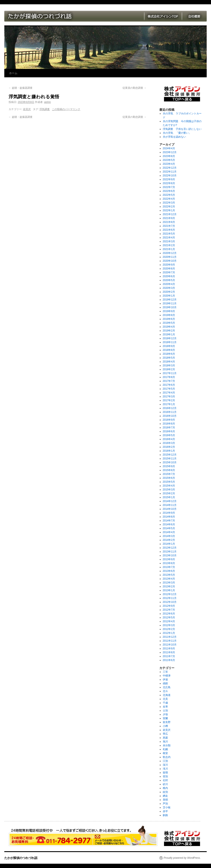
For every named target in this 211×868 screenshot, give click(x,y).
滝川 (165, 769)
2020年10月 (170, 261)
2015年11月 (170, 459)
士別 (165, 711)
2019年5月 (169, 323)
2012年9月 (169, 606)
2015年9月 (169, 466)
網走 (165, 796)
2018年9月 (169, 346)
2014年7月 (169, 521)
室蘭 (165, 718)
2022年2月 (169, 207)
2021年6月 (169, 230)
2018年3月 (169, 366)
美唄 (165, 800)
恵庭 (165, 738)
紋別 (165, 792)
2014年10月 (170, 509)
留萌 (165, 773)
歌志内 (167, 757)
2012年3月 (169, 625)
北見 (165, 699)
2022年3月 (169, 203)
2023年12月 (170, 152)
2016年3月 (169, 443)
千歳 (165, 703)
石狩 (165, 780)
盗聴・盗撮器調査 (21, 88)
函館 (165, 683)
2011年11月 (170, 641)
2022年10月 (170, 176)
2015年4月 (169, 486)
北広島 (167, 687)
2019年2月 (169, 331)
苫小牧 (167, 807)
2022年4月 (169, 199)
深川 (165, 765)
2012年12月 (170, 594)
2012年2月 (169, 629)
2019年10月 (170, 307)
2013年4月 (169, 579)
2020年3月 (169, 288)
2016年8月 (169, 424)
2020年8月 (169, 269)
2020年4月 (169, 284)
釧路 (165, 815)
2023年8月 (169, 156)
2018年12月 (170, 338)
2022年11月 (170, 172)
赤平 (165, 811)
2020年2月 (169, 292)
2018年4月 (169, 362)
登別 (165, 776)
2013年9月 (169, 559)
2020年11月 (170, 257)
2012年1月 (169, 633)
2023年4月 (169, 164)
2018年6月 (169, 354)
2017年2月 (169, 400)
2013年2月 (169, 586)
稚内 (165, 788)
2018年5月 (169, 358)
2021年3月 (169, 241)
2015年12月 (170, 455)
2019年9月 (169, 311)
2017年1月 (169, 404)
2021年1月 (169, 249)
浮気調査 (45, 109)
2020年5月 (169, 280)
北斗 (165, 691)
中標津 (167, 676)
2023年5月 (169, 160)
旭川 (165, 742)
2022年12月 (170, 168)
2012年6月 (169, 614)
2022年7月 (169, 187)
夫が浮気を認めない (174, 137)
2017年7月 (169, 381)
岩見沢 (27, 109)
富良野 (167, 722)
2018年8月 (169, 350)
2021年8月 (169, 222)
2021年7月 (169, 226)
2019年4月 (169, 327)
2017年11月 (170, 373)
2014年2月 (169, 540)
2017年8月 (169, 377)
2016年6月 (169, 431)
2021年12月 (170, 214)
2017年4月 (169, 393)
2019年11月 (170, 303)
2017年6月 (169, 385)
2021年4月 (169, 238)
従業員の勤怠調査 (134, 88)
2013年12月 (170, 548)
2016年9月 (169, 420)
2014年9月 (169, 513)
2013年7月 (169, 567)
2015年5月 (169, 482)
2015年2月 (169, 493)
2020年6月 (169, 276)
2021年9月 (169, 218)
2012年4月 (169, 621)
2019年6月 (169, 319)
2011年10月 (170, 645)
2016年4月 (169, 439)
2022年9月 (169, 179)
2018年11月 (170, 342)
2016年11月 (170, 412)
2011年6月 (169, 660)
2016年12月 (170, 408)
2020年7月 (169, 272)
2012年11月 (170, 598)
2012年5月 (169, 618)
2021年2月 (169, 245)
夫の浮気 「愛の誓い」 (177, 133)
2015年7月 (169, 474)
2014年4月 (169, 532)
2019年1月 (169, 334)
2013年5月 (169, 575)
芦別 (165, 804)
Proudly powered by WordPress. (182, 858)
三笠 (165, 672)
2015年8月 (169, 470)
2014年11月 (170, 505)
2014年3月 (169, 536)
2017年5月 (169, 389)
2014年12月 (170, 501)
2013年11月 (170, 552)
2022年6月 (169, 191)
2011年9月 (169, 649)
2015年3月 (169, 490)
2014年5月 (169, 528)
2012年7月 (169, 610)
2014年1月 (169, 544)
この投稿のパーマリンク (66, 109)
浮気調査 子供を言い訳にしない (182, 129)
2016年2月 (169, 447)
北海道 (167, 695)
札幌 (165, 749)
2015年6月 (169, 478)
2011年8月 (169, 652)
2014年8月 (169, 517)
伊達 (165, 680)
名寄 (165, 707)
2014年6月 (169, 524)
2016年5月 (169, 435)
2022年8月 (169, 183)
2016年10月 (170, 416)
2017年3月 (169, 397)
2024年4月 (169, 148)
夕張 (165, 714)
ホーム (13, 73)
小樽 (165, 726)
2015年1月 (169, 497)
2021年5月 (169, 234)
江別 (165, 761)
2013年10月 (170, 555)
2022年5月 (169, 195)
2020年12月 (170, 253)
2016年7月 (169, 428)
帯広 (165, 734)
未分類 (167, 745)
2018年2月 (169, 369)
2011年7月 (169, 656)
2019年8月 (169, 315)
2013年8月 (169, 563)
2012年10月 (170, 602)
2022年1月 (169, 210)
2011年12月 (170, 637)
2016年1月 (169, 451)
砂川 (165, 784)
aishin (47, 102)
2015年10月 (170, 462)
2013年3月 (169, 583)
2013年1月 (169, 590)
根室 (165, 753)
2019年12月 (170, 300)
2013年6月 (169, 571)
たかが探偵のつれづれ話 (21, 858)
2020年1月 (169, 296)
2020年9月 (169, 265)
